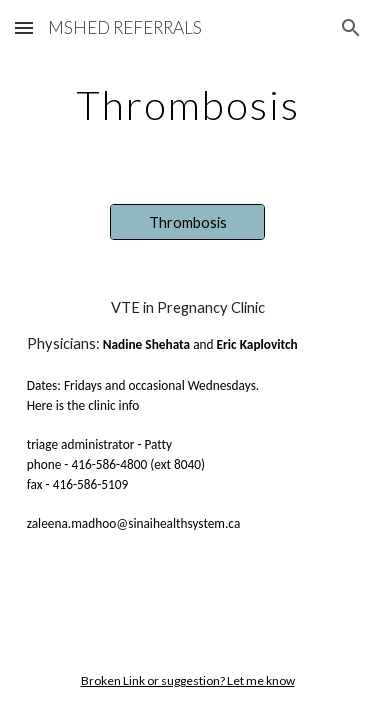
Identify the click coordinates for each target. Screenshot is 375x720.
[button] (24, 27)
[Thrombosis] (187, 222)
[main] (188, 105)
